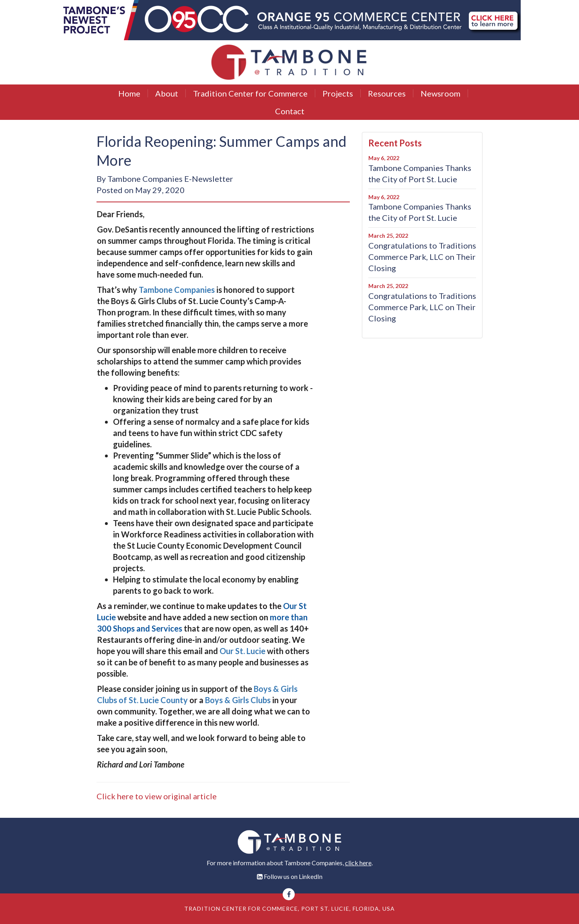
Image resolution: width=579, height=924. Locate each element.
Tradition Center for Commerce (250, 93)
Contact (290, 111)
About (167, 93)
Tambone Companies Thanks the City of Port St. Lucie (420, 173)
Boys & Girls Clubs (238, 700)
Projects (338, 93)
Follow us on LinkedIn (293, 876)
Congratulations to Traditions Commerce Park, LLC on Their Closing (422, 257)
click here (358, 863)
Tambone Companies (178, 290)
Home (129, 93)
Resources (387, 93)
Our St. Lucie (242, 651)
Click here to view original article (157, 796)
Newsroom (440, 93)
